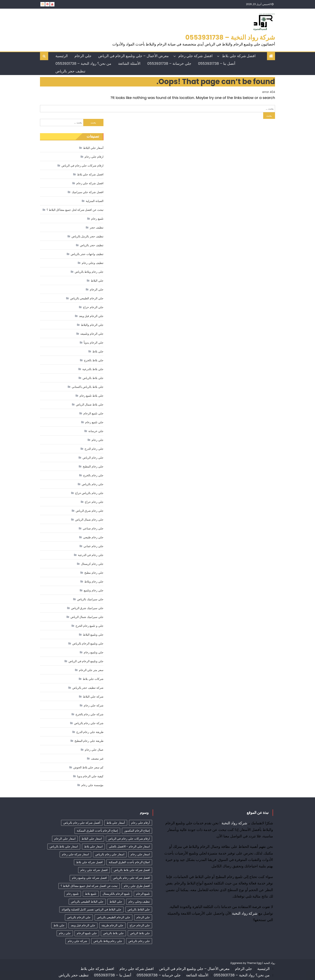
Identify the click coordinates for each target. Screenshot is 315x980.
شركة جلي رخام (94, 705)
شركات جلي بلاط (93, 679)
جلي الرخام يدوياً (94, 343)
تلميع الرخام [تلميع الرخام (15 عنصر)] (143, 894)
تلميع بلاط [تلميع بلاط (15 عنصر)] (91, 894)
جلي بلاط (98, 351)
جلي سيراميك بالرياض (90, 599)
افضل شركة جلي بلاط (239, 56)
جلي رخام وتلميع (94, 590)
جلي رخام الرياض (93, 458)
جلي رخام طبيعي (93, 537)
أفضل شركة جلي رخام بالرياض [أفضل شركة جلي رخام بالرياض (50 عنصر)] (82, 823)
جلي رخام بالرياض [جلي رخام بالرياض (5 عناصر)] (139, 941)
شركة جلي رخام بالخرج (89, 714)
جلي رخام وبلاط (94, 582)
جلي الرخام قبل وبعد (91, 316)
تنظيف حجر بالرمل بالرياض (87, 236)
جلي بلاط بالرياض (93, 378)
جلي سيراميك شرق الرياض (87, 608)
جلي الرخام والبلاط (92, 325)
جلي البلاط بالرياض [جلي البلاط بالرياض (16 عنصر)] (139, 909)
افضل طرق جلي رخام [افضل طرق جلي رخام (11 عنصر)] (137, 886)
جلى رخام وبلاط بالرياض (89, 272)
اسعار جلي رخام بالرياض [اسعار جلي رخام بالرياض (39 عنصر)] (110, 854)
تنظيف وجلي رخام (93, 263)
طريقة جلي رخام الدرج (90, 732)
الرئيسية (62, 56)
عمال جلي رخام (94, 750)
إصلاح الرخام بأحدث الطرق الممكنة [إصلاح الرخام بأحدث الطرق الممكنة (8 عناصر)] (97, 831)
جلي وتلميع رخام (94, 652)
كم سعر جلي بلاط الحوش (88, 767)
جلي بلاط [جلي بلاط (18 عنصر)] (59, 925)
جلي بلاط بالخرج (94, 360)
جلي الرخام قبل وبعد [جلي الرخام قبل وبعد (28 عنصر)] (83, 925)
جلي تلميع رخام (94, 422)
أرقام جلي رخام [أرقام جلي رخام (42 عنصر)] (141, 823)
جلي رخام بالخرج (93, 475)
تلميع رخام (97, 219)
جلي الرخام (83, 56)
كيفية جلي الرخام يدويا (90, 776)
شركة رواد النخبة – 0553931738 (230, 37)
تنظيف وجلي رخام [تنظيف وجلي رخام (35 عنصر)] (139, 902)
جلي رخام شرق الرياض (90, 511)
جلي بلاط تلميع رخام (92, 396)
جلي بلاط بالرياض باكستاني (88, 387)
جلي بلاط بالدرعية (93, 369)
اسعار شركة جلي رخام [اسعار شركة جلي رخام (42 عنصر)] (75, 854)
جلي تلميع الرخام (93, 413)
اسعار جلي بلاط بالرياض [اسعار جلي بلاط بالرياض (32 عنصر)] (64, 846)
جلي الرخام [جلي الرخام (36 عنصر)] (143, 917)
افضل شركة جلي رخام (195, 56)
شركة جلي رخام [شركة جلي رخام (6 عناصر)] (77, 941)
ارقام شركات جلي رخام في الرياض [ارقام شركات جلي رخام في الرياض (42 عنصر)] (129, 839)
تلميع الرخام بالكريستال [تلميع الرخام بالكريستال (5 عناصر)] (116, 894)
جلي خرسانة (96, 431)
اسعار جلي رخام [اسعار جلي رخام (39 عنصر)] (140, 854)
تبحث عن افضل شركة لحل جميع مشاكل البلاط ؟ (75, 210)
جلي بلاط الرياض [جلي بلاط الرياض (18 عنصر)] (140, 933)
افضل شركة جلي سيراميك (88, 192)
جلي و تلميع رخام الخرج (89, 626)
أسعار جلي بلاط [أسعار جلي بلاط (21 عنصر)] (116, 823)
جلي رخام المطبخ (93, 466)
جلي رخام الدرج (94, 449)
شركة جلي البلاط (93, 697)
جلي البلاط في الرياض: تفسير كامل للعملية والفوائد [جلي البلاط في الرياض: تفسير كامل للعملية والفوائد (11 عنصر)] (91, 909)
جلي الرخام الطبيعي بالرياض (87, 298)
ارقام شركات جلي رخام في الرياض (82, 166)
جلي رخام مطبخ (94, 573)
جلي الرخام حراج (93, 307)
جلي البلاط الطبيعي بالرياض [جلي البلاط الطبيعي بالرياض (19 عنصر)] (87, 902)
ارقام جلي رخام (94, 157)
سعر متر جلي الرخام (91, 670)
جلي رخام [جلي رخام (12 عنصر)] (65, 933)
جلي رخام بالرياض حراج (89, 493)
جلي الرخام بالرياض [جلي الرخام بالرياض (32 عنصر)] (79, 917)
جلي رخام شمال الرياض (89, 520)
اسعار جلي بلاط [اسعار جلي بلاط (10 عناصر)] (93, 846)
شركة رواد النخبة (234, 823)
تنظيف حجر (97, 227)
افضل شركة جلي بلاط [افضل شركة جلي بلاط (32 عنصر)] (89, 862)
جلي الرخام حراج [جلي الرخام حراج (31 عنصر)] (140, 925)
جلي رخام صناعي (93, 528)
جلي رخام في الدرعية (91, 555)
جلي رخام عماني (93, 546)
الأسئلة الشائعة (129, 63)
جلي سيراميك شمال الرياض (87, 617)
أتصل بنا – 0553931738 (217, 63)
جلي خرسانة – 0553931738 (169, 63)
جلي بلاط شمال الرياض (90, 405)
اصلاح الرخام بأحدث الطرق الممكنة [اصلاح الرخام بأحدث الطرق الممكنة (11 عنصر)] (129, 862)
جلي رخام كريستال (92, 564)
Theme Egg (254, 963)
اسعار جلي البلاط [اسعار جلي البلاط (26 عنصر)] (92, 839)
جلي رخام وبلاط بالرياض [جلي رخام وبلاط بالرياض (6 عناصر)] (108, 941)
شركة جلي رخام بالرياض (89, 723)
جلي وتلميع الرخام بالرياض (88, 643)
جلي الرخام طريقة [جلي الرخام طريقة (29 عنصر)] (112, 925)
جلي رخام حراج (94, 502)
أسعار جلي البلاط (93, 148)
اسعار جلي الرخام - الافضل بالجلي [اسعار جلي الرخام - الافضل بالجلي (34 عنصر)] (129, 846)
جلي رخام (98, 440)
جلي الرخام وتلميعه (92, 334)
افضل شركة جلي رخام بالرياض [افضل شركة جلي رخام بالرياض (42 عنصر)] (131, 878)
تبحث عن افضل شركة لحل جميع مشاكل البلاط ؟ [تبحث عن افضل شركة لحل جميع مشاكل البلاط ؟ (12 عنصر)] (89, 886)
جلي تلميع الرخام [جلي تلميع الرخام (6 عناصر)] (87, 933)
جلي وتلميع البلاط (93, 635)
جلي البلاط (97, 281)
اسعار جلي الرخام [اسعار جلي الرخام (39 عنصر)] (65, 839)
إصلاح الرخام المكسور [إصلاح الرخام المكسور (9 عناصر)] (137, 831)
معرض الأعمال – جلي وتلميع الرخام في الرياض (133, 56)
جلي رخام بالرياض (93, 484)
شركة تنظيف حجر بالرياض (88, 688)
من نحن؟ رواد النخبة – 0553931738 (83, 63)
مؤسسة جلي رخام (92, 785)
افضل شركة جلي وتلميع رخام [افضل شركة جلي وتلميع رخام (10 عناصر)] (89, 878)
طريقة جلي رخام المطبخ (89, 741)
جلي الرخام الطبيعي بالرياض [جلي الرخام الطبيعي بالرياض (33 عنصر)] (114, 917)
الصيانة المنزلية (95, 201)
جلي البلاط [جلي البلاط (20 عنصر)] (116, 902)
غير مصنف (97, 759)
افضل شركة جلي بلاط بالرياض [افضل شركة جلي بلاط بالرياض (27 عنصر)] (132, 870)
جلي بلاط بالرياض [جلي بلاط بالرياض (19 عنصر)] (113, 933)
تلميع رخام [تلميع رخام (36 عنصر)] (73, 894)
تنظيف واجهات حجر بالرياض (87, 254)
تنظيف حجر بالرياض (70, 71)
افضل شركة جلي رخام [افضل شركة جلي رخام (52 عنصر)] (94, 870)
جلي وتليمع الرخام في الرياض (86, 661)
